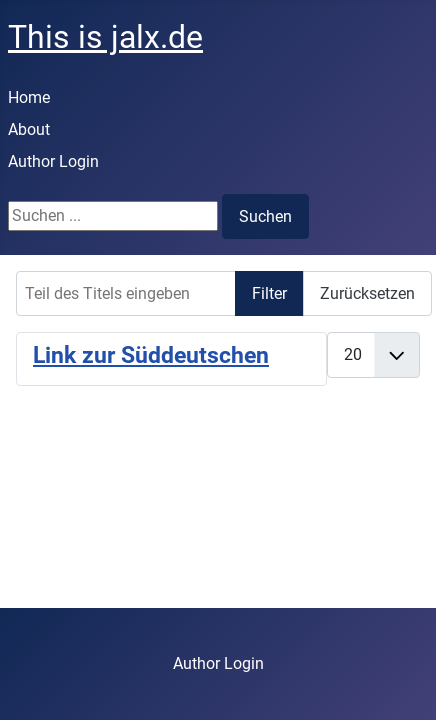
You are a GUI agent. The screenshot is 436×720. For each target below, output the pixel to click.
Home (29, 97)
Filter (269, 293)
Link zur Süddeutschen (151, 355)
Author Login (53, 161)
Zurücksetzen (367, 293)
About (29, 129)
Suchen (265, 216)
